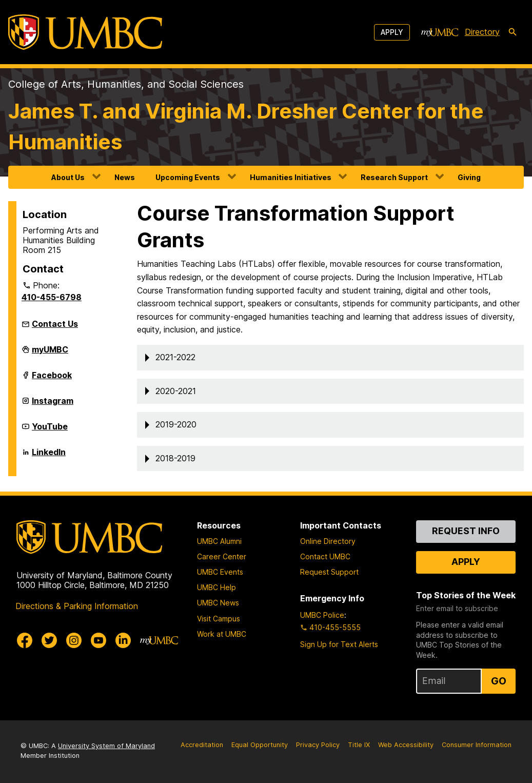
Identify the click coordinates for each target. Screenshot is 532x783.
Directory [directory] (482, 32)
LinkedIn (49, 456)
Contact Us (55, 324)
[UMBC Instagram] (74, 640)
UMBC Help (216, 587)
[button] (330, 358)
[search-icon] (513, 32)
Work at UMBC (222, 634)
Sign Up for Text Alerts (339, 644)
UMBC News (218, 603)
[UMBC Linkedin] (123, 640)
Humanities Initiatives (291, 177)
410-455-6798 (52, 297)
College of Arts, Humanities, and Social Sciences (126, 84)
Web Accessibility (406, 745)
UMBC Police (322, 615)
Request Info (466, 531)
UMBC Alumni (219, 541)
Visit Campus (219, 619)
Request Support (329, 572)
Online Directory (328, 541)
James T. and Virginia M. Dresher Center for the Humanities (246, 126)
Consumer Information (477, 745)
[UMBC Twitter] (49, 640)
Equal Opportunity (260, 745)
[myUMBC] (440, 32)
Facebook (52, 379)
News (125, 177)
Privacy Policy (318, 745)
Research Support (394, 177)
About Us (68, 177)
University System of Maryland (106, 746)
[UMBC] (85, 32)
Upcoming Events (188, 177)
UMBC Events (220, 572)
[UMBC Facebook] (25, 640)
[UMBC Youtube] (98, 640)
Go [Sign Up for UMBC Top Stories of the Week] (499, 681)
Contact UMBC (325, 556)
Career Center (222, 556)
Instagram (53, 405)
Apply (392, 32)
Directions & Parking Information (77, 606)
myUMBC (50, 354)
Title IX (359, 745)
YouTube (50, 430)
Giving (469, 177)
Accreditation (202, 745)
